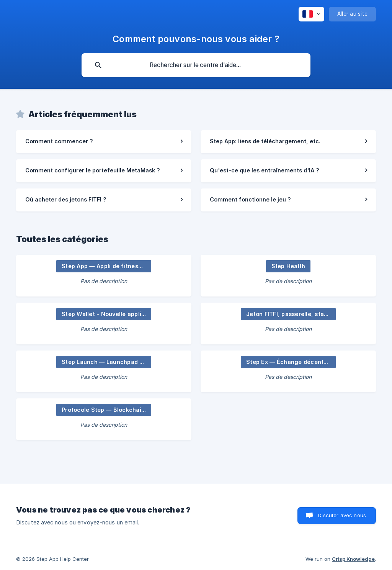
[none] (311, 14)
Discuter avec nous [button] (342, 515)
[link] (104, 142)
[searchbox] (196, 65)
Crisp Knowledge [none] (353, 559)
